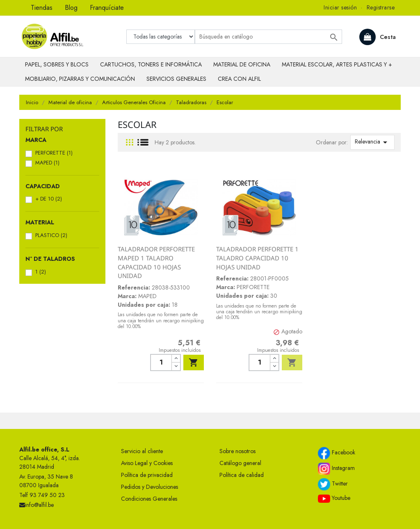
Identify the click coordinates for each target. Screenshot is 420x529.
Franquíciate (107, 8)
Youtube (334, 498)
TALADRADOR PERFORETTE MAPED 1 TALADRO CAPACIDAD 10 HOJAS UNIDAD (156, 262)
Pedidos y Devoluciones (150, 487)
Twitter (333, 484)
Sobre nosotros (237, 451)
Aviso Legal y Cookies (147, 463)
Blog (71, 8)
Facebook (337, 453)
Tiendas (42, 8)
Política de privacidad (147, 475)
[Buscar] (268, 37)
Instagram (336, 469)
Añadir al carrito (194, 363)
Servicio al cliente (142, 451)
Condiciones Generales (149, 499)
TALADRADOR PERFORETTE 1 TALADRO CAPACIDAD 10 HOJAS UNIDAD (257, 258)
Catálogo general (240, 463)
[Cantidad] (161, 363)
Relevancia (372, 142)
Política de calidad (242, 475)
